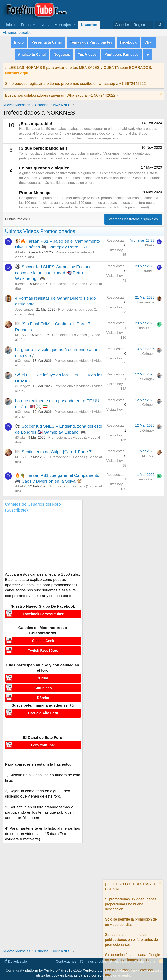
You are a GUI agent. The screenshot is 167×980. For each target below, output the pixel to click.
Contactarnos (66, 961)
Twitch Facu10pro (43, 648)
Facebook (128, 42)
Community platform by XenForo (55, 970)
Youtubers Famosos (122, 53)
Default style (15, 961)
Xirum (43, 676)
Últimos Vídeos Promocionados (40, 230)
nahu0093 (147, 326)
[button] (34, 25)
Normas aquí (17, 71)
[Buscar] (160, 25)
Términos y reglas (93, 961)
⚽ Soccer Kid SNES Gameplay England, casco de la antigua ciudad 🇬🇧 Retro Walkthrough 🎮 (54, 271)
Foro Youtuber (43, 742)
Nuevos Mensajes (56, 25)
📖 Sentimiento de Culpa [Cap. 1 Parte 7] (54, 450)
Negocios (62, 53)
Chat (149, 42)
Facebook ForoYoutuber (43, 612)
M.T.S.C (21, 333)
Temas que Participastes (91, 42)
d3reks (20, 251)
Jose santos (24, 308)
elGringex (22, 359)
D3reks (43, 695)
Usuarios (89, 25)
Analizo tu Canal (32, 53)
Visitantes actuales (17, 33)
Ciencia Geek (43, 639)
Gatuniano (43, 686)
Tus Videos (87, 53)
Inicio (10, 25)
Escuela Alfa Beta (43, 710)
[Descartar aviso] (160, 93)
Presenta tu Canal (47, 42)
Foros (26, 25)
